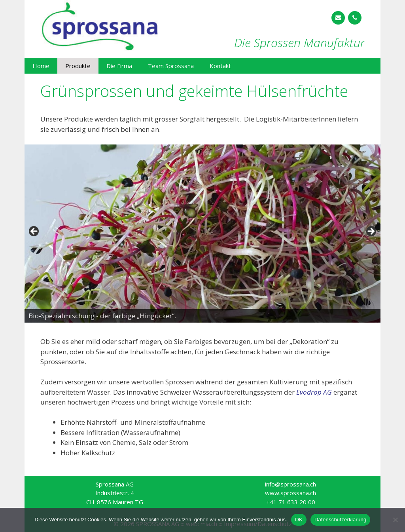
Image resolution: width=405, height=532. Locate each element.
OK (299, 520)
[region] (202, 234)
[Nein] (395, 520)
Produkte (78, 66)
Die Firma (119, 66)
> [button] (371, 232)
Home (41, 66)
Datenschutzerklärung (340, 520)
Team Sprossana (171, 66)
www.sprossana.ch (291, 493)
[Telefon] (355, 18)
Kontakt (220, 66)
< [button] (34, 232)
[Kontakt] (338, 18)
